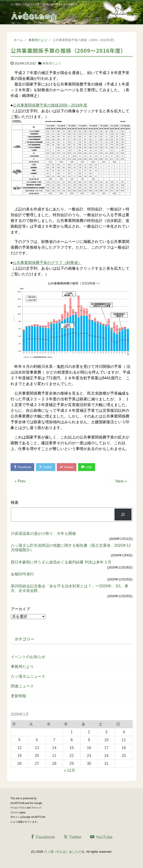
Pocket (67, 467)
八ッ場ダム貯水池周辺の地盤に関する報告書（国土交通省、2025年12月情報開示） (71, 548)
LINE (87, 467)
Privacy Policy (18, 808)
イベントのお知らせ (28, 657)
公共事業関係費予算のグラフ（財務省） (47, 263)
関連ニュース (22, 686)
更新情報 (18, 696)
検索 (15, 502)
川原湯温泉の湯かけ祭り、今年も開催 (43, 533)
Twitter (46, 467)
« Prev (20, 481)
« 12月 (70, 770)
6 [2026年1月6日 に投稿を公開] (37, 740)
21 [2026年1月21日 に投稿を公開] (54, 756)
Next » (121, 481)
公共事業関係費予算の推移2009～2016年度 (50, 105)
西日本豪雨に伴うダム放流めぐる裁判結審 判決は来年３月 (61, 562)
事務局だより (52, 63)
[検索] (123, 514)
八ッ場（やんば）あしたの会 (64, 852)
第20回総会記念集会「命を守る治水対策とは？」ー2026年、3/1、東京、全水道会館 (70, 588)
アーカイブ (20, 609)
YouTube (101, 837)
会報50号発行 (23, 574)
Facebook (23, 467)
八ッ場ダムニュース (28, 676)
